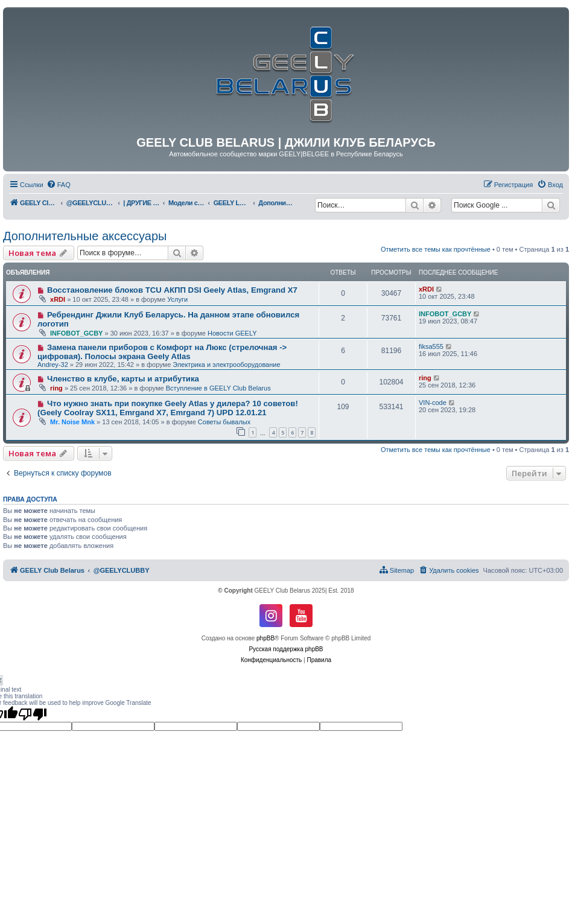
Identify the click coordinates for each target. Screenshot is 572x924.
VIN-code (433, 403)
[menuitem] (59, 185)
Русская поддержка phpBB (286, 649)
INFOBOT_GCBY (76, 333)
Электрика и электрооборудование (226, 365)
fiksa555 (431, 346)
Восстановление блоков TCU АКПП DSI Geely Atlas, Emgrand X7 (172, 290)
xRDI (58, 299)
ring (56, 388)
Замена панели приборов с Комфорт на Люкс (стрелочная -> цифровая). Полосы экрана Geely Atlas (162, 352)
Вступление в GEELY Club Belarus (218, 388)
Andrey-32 (53, 365)
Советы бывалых (224, 422)
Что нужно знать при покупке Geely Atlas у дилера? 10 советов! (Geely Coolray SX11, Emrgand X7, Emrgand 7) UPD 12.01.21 (168, 408)
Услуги (177, 299)
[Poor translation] (33, 714)
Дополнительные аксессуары (85, 236)
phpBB (265, 638)
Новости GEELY (232, 333)
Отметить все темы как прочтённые (436, 249)
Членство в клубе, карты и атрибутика (123, 379)
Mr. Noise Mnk (72, 422)
